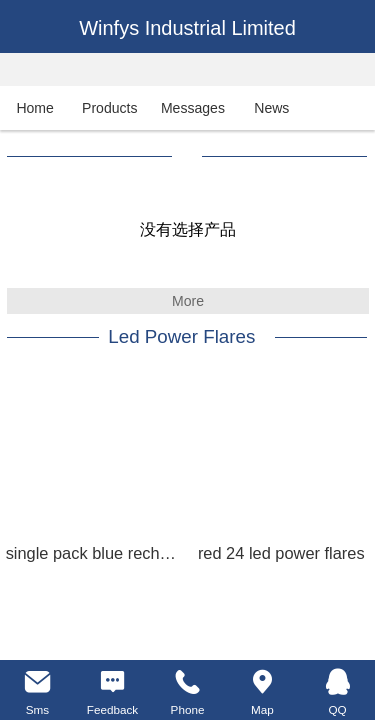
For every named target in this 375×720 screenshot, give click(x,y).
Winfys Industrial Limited (187, 28)
